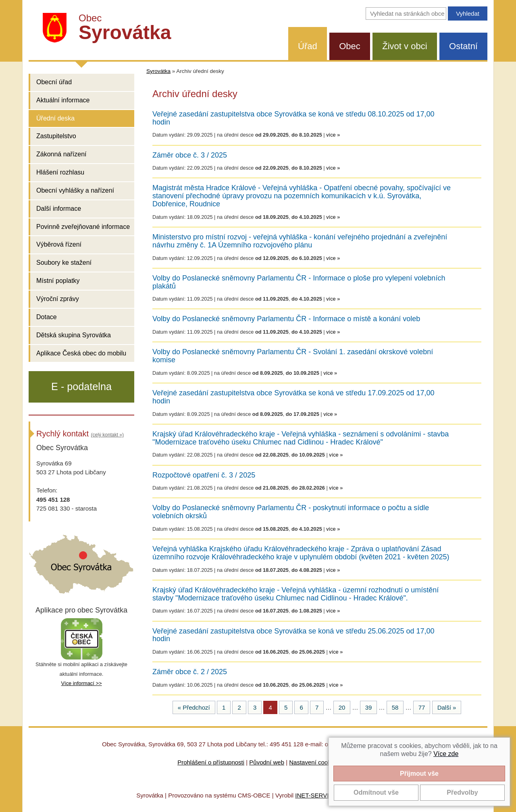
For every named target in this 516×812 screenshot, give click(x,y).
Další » (447, 707)
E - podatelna (81, 386)
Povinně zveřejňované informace (83, 227)
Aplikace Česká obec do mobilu (81, 353)
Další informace (59, 209)
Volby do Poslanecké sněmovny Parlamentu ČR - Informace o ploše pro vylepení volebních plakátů (299, 282)
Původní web (267, 762)
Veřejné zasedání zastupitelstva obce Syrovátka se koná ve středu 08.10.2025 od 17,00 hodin (293, 118)
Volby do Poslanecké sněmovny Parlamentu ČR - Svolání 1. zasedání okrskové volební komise (293, 356)
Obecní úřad (54, 82)
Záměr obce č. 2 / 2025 (190, 672)
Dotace (47, 317)
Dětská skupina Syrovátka (74, 335)
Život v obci (405, 46)
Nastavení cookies (314, 762)
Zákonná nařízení (61, 154)
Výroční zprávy (58, 299)
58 (395, 707)
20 (342, 707)
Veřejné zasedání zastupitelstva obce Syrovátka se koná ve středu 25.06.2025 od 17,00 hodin (293, 635)
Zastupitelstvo (56, 136)
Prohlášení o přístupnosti (211, 762)
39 (369, 707)
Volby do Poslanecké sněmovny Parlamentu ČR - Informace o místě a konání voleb (286, 319)
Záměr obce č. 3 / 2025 (190, 155)
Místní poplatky (58, 281)
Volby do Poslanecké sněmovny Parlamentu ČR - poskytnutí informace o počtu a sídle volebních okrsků (291, 512)
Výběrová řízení (59, 244)
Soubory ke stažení (64, 263)
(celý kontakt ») (107, 435)
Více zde (446, 754)
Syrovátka (158, 71)
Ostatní (463, 46)
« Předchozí (194, 707)
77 (422, 707)
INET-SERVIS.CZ (319, 795)
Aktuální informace (63, 100)
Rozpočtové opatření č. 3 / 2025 (204, 475)
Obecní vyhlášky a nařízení (75, 190)
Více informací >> (81, 683)
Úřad (308, 46)
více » (333, 135)
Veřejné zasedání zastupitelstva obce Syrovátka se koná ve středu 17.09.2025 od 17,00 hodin (293, 397)
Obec (350, 46)
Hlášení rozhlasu (60, 172)
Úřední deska (55, 118)
